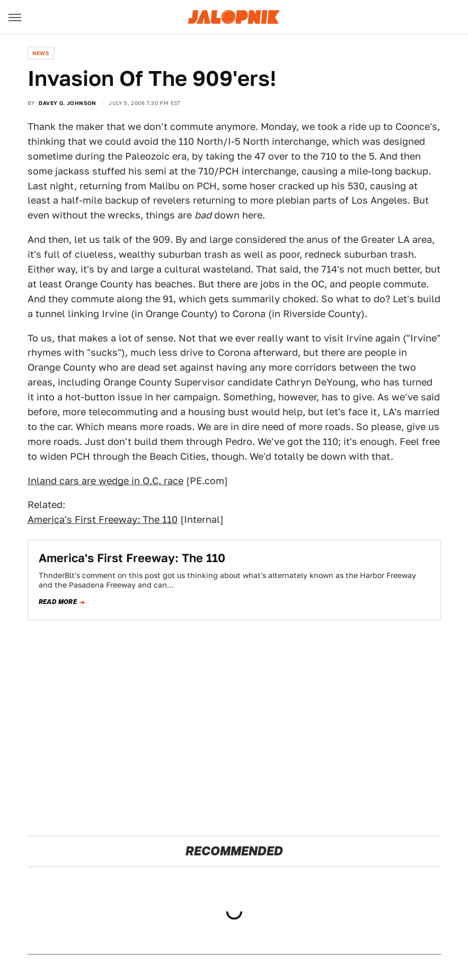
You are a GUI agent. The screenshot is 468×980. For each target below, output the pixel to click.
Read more (58, 602)
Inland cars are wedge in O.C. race (105, 481)
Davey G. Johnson (67, 103)
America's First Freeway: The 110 (103, 519)
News (41, 53)
